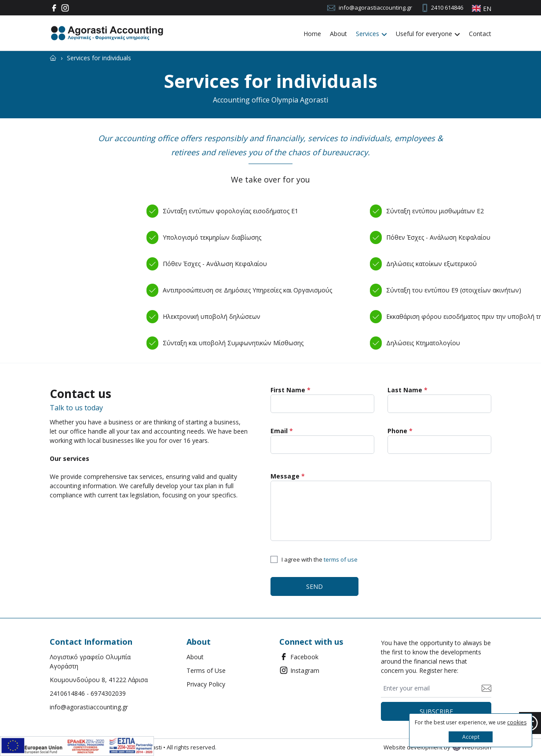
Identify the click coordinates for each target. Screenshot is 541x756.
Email (282, 431)
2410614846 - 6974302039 (88, 693)
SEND (314, 586)
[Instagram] (66, 8)
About (338, 34)
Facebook (299, 657)
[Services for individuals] (99, 58)
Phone (400, 431)
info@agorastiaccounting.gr (375, 7)
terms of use (341, 559)
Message (288, 476)
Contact (480, 34)
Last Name (408, 390)
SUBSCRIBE (436, 711)
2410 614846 (447, 7)
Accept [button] (471, 737)
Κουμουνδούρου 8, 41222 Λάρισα (99, 680)
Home (312, 34)
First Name (291, 390)
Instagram (299, 670)
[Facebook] (55, 8)
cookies (517, 722)
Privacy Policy (206, 684)
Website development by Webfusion (437, 747)
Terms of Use (206, 670)
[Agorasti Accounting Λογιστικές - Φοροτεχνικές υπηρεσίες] (107, 33)
